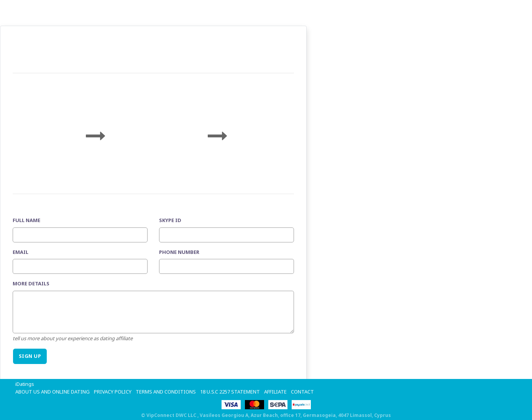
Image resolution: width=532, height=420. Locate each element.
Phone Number (179, 252)
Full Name (26, 220)
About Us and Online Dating (53, 392)
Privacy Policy (113, 392)
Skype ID (170, 220)
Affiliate (275, 392)
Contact (302, 392)
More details (31, 283)
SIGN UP (30, 356)
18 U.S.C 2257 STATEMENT (230, 392)
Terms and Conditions (166, 392)
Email (21, 252)
